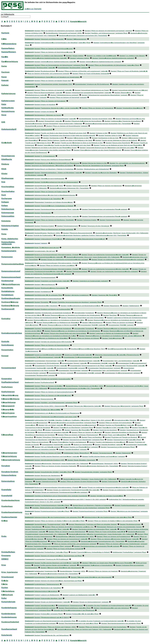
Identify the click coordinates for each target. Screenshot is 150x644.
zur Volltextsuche (8, 14)
